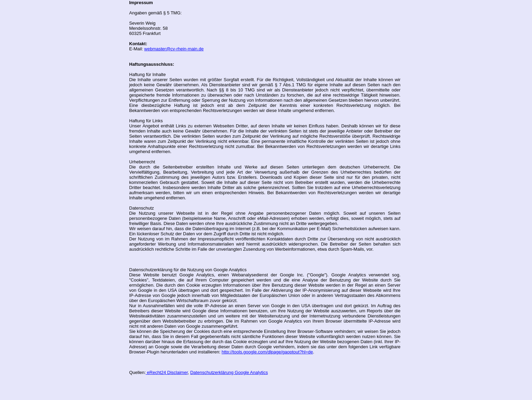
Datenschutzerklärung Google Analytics (229, 372)
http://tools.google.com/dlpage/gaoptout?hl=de (267, 352)
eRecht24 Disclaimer (167, 372)
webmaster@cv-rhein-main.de (174, 49)
